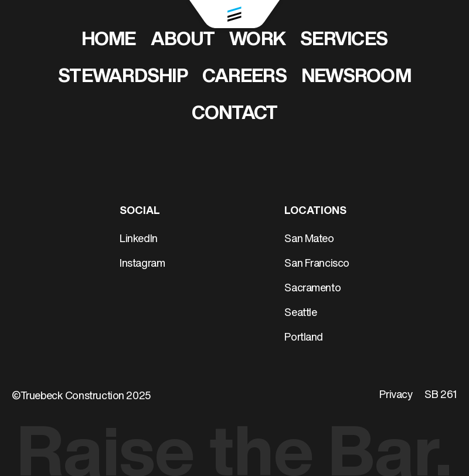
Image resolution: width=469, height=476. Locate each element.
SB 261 (441, 395)
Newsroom (356, 77)
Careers (244, 77)
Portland (304, 338)
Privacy (396, 395)
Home (109, 40)
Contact (235, 114)
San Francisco (317, 264)
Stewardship (123, 77)
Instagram (142, 264)
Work (257, 40)
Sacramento (312, 289)
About (183, 40)
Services (344, 40)
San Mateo (309, 239)
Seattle (300, 313)
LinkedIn (139, 239)
